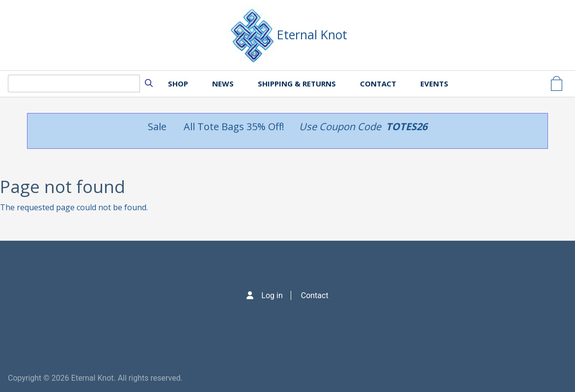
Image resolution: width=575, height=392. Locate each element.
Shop (178, 84)
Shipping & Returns (297, 84)
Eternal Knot (312, 34)
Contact (378, 84)
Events (434, 84)
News (223, 84)
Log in (272, 295)
